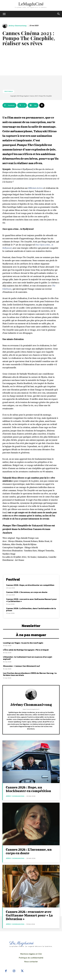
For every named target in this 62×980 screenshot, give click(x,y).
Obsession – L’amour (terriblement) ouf (21, 666)
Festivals (9, 91)
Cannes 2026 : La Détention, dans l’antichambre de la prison (31, 609)
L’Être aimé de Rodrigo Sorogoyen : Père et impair (26, 650)
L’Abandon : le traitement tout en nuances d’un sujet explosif (28, 658)
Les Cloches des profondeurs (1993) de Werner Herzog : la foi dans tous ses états (30, 674)
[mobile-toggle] (4, 14)
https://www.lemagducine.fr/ (31, 709)
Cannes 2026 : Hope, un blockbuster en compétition (30, 585)
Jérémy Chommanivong (17, 26)
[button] (59, 14)
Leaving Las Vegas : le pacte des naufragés (23, 643)
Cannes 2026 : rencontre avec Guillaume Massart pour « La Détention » (31, 600)
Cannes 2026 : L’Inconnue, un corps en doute (27, 592)
